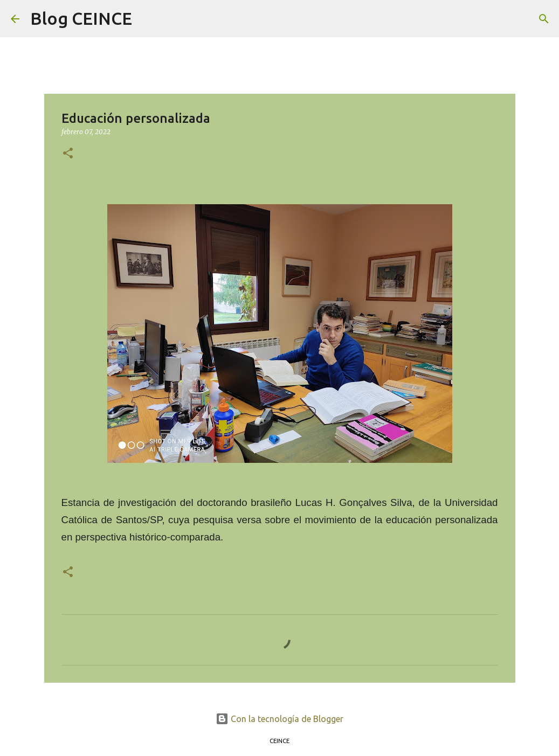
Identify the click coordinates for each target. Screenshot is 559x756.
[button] (68, 154)
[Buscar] (147, 19)
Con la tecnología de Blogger (279, 719)
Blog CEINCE (81, 18)
